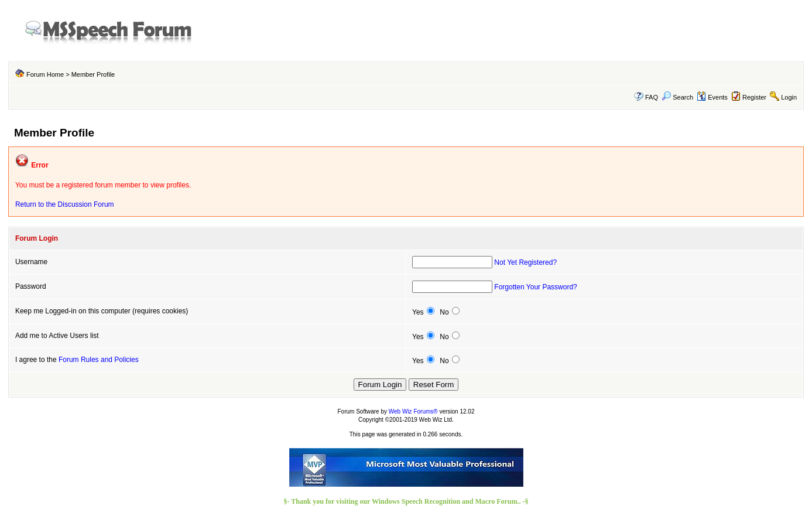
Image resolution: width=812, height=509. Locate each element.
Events (712, 97)
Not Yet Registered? (525, 262)
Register (754, 97)
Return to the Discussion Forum (65, 204)
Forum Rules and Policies (99, 360)
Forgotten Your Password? (535, 287)
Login (789, 97)
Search (677, 97)
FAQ (652, 97)
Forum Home (45, 74)
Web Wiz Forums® (413, 411)
